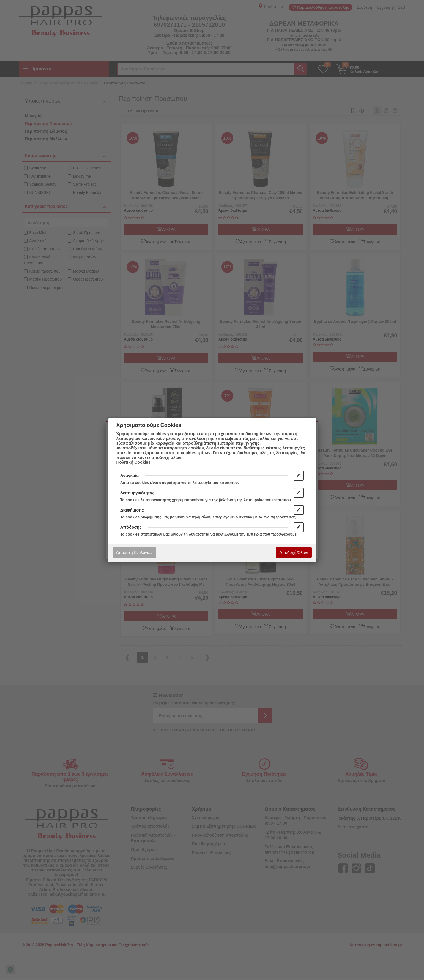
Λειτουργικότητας (137, 493)
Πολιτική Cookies (134, 462)
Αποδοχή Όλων (294, 552)
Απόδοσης (131, 527)
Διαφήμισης (132, 510)
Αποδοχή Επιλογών (134, 552)
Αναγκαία (130, 476)
